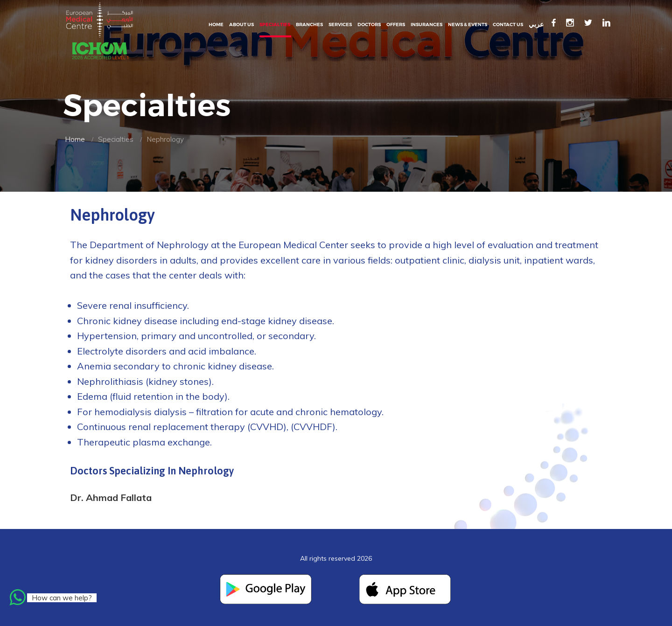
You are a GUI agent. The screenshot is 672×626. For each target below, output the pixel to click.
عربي (536, 24)
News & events (468, 24)
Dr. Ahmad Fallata (111, 497)
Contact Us (508, 24)
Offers (396, 24)
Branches (309, 24)
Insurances (427, 24)
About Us (241, 24)
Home (216, 24)
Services (340, 24)
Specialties (275, 24)
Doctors (369, 24)
